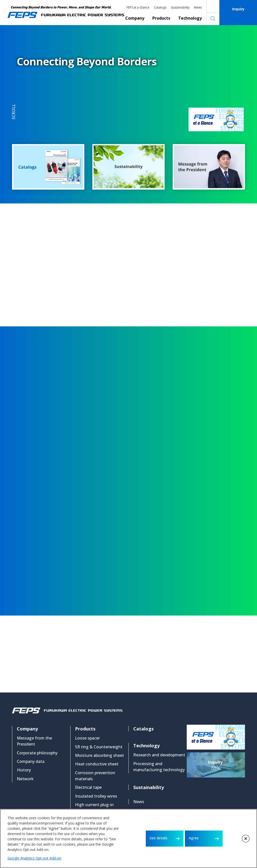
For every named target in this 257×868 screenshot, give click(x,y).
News (198, 7)
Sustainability (180, 7)
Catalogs (160, 7)
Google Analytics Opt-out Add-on (34, 858)
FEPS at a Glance (138, 7)
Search (213, 19)
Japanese (213, 6)
